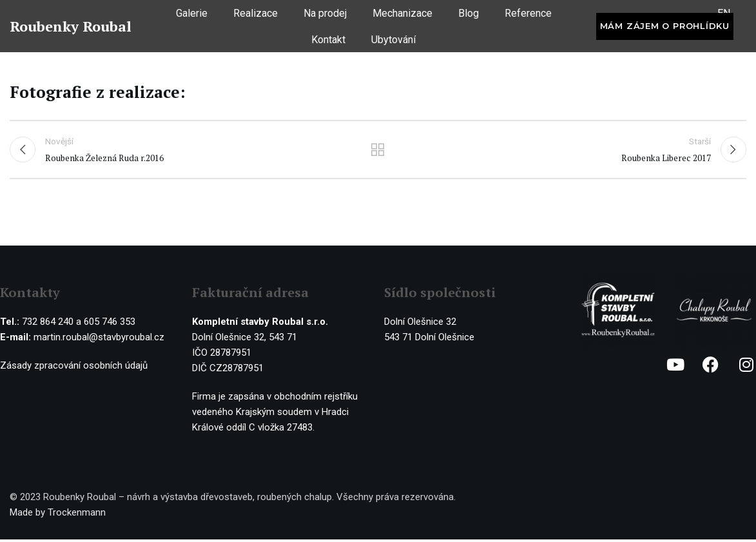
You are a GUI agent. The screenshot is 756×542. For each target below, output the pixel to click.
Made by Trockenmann (58, 515)
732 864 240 (48, 324)
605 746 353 (110, 324)
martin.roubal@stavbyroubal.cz (99, 340)
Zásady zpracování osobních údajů (74, 368)
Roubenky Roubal (71, 31)
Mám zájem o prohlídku (665, 31)
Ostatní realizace (378, 152)
